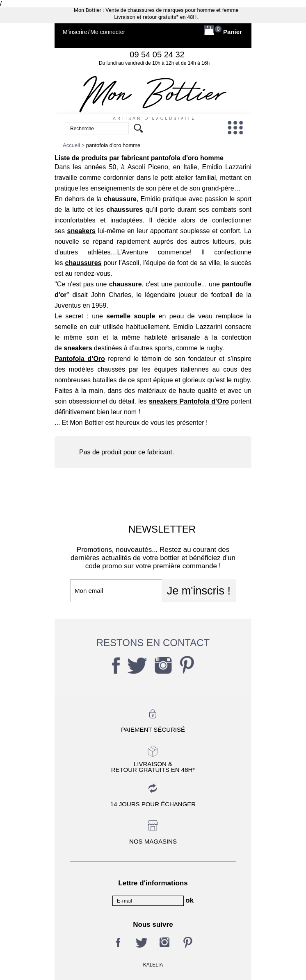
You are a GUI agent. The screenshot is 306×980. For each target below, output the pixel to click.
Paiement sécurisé (153, 729)
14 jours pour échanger (153, 804)
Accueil (71, 145)
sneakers (81, 231)
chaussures (83, 263)
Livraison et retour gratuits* (146, 17)
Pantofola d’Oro (80, 359)
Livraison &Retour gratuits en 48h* (153, 767)
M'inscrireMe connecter (94, 32)
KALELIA (153, 965)
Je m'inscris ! (199, 591)
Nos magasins (153, 841)
